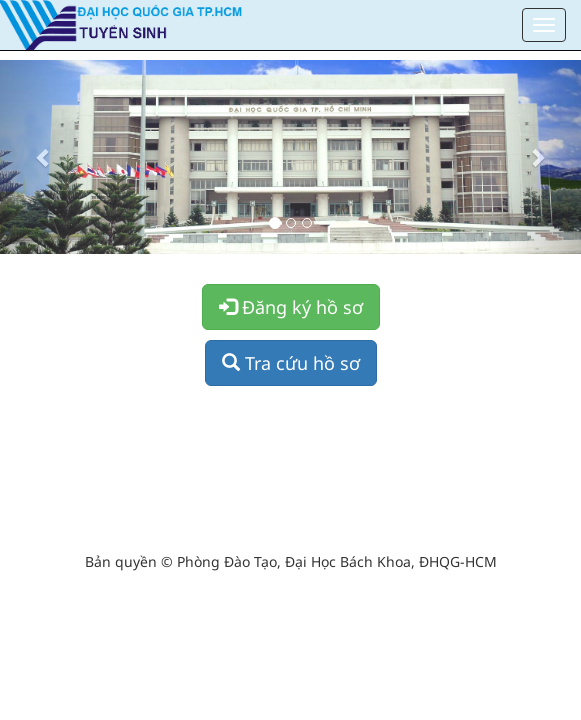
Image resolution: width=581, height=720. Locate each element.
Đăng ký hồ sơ (291, 307)
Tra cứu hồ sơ (291, 363)
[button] (43, 157)
